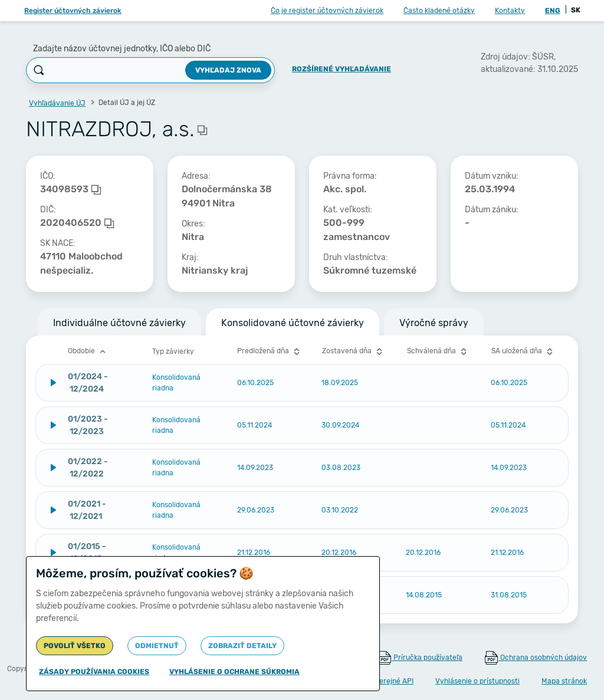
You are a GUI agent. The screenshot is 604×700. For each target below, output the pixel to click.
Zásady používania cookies (94, 672)
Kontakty (510, 11)
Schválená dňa (438, 351)
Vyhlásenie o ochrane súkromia (234, 672)
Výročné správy (434, 323)
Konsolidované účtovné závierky (293, 323)
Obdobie (88, 351)
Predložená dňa (270, 351)
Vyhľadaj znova (228, 70)
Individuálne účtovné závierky (119, 323)
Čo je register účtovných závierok (327, 11)
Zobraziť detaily (242, 646)
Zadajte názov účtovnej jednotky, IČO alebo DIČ (122, 49)
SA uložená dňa (523, 351)
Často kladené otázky (439, 11)
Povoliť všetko (75, 646)
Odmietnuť (157, 646)
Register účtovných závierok (73, 11)
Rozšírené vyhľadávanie (342, 69)
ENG (553, 11)
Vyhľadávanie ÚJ (57, 103)
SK (576, 10)
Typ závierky (173, 351)
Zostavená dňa (354, 351)
